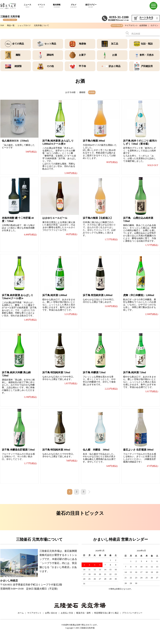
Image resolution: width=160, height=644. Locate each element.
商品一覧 (12, 25)
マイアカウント (131, 25)
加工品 (115, 44)
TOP (2, 25)
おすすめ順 (71, 92)
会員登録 (143, 25)
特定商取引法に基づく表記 (106, 621)
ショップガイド (27, 25)
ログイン (154, 25)
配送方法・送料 (84, 621)
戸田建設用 (147, 66)
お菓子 (82, 55)
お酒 (115, 55)
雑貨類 (18, 66)
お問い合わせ (51, 621)
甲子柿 (82, 66)
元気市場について (47, 25)
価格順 (82, 92)
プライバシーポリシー (132, 621)
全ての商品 (18, 44)
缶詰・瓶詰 (147, 44)
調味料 (50, 55)
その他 (50, 66)
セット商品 (50, 44)
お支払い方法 (67, 621)
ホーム (21, 621)
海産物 (82, 44)
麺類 (18, 55)
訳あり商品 (115, 66)
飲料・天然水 (147, 55)
